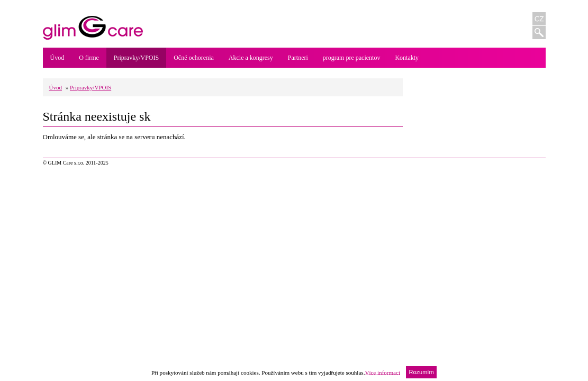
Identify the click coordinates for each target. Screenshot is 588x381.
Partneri (298, 58)
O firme (89, 58)
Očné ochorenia (194, 58)
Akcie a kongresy (251, 58)
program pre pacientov (352, 58)
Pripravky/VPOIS (136, 58)
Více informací (382, 372)
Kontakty (407, 58)
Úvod (57, 58)
